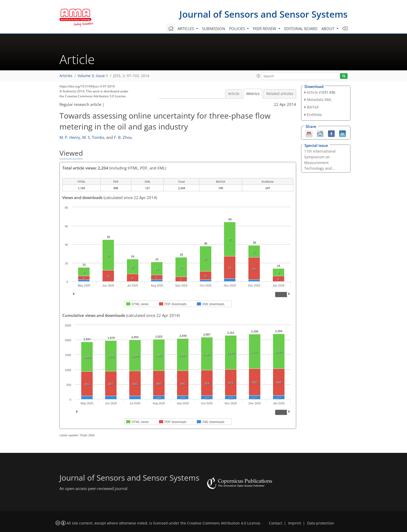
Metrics (253, 94)
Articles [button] (186, 29)
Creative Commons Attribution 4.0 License (224, 523)
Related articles (280, 94)
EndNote (314, 115)
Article (234, 94)
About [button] (328, 29)
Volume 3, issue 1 (93, 76)
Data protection (321, 523)
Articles (66, 76)
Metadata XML (319, 100)
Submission (213, 29)
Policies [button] (238, 29)
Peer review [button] (265, 29)
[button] (259, 76)
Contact (276, 523)
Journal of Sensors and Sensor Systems (263, 14)
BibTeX (313, 107)
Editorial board (301, 29)
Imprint (295, 523)
